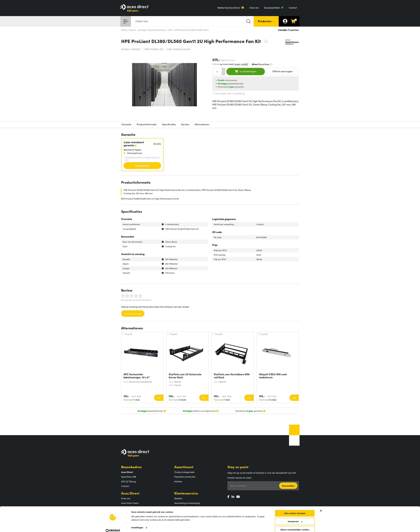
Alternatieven (202, 124)
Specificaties (169, 124)
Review (185, 124)
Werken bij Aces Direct (229, 8)
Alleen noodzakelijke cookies (295, 467)
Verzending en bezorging (187, 503)
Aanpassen (295, 458)
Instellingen (137, 465)
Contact (293, 8)
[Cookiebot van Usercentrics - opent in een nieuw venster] (113, 468)
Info (159, 398)
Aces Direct (130, 493)
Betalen (178, 498)
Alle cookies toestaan (295, 450)
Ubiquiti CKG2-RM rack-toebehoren (273, 376)
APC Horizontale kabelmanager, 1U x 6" (137, 376)
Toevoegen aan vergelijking (229, 93)
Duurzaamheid (272, 8)
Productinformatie (147, 124)
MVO (124, 508)
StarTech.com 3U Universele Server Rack (185, 376)
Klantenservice (186, 493)
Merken (178, 481)
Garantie (126, 124)
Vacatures (126, 512)
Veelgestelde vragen (185, 512)
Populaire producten (185, 477)
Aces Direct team (130, 503)
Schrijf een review (133, 314)
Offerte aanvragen (282, 71)
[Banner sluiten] (321, 448)
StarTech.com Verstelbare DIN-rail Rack (232, 376)
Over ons (254, 8)
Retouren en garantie (185, 508)
